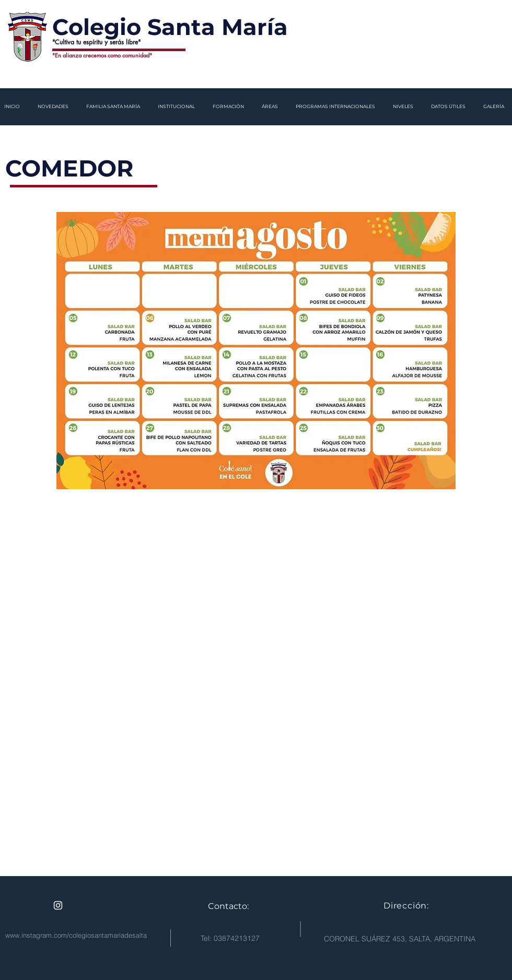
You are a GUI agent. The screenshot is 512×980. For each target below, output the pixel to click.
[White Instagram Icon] (58, 905)
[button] (54, 107)
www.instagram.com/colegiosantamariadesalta (76, 935)
